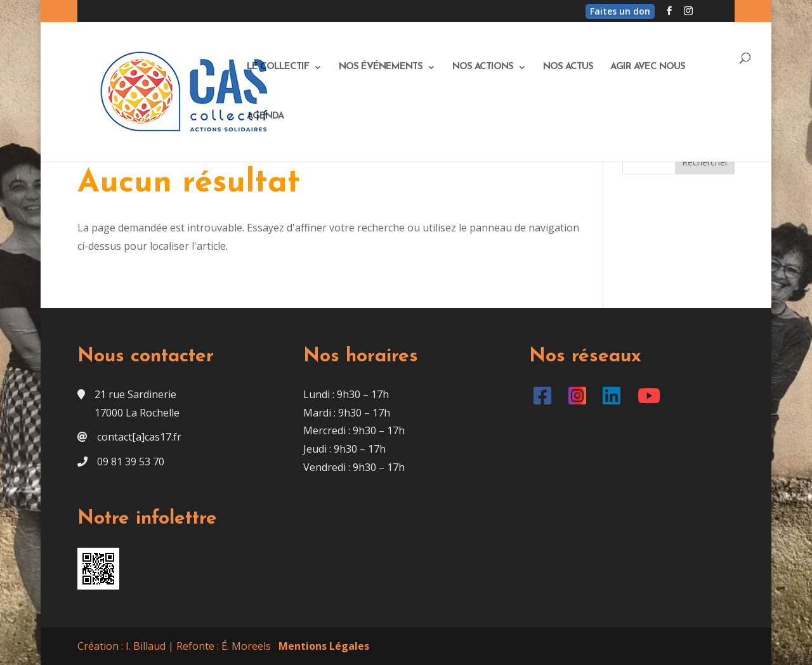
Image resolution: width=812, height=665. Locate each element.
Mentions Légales (324, 646)
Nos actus (568, 67)
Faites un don (620, 11)
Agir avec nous (648, 67)
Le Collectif (278, 67)
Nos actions (483, 67)
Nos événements (381, 67)
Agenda (265, 117)
